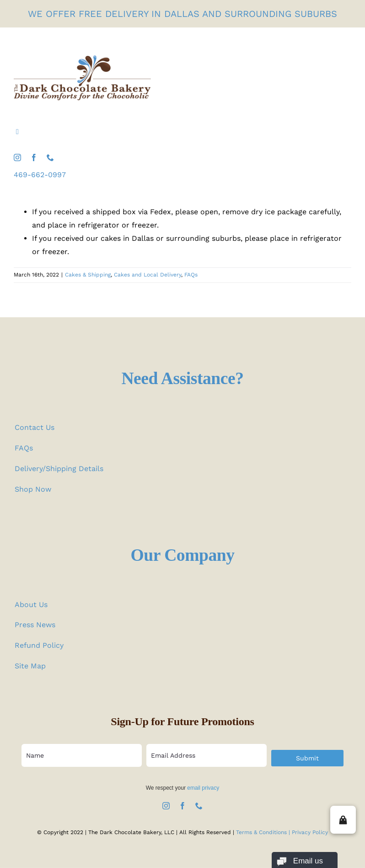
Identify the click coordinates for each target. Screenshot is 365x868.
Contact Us (35, 427)
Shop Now (33, 489)
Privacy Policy (310, 832)
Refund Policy (39, 645)
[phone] (50, 157)
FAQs (191, 275)
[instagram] (17, 157)
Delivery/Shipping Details (59, 469)
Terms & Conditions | (264, 832)
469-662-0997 (40, 175)
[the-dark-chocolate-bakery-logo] (82, 59)
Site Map (30, 666)
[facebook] (34, 157)
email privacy (203, 788)
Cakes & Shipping (88, 275)
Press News (35, 625)
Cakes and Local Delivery (148, 275)
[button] (343, 820)
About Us (31, 605)
